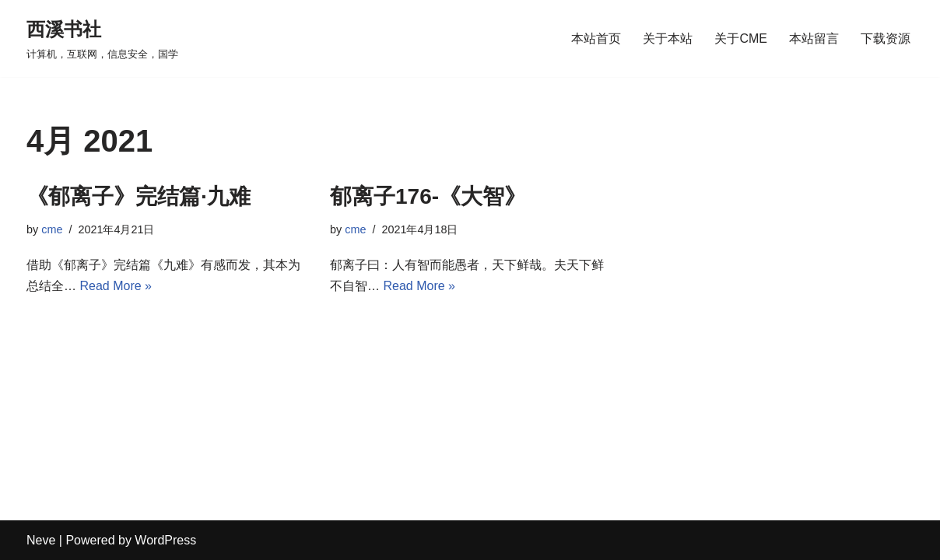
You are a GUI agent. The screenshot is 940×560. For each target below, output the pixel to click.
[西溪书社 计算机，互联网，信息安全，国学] (102, 38)
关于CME (741, 38)
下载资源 (886, 38)
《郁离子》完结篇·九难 (139, 196)
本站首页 (596, 38)
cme (52, 229)
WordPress (165, 540)
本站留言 (814, 38)
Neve (41, 540)
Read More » (116, 286)
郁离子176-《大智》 (428, 196)
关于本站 (668, 38)
